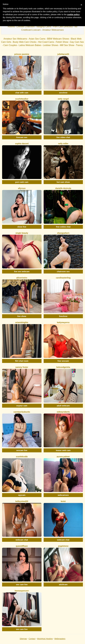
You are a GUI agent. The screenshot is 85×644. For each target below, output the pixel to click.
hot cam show (63, 182)
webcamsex (63, 495)
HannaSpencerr (22, 591)
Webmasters (60, 639)
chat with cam (22, 93)
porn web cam (22, 182)
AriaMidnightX (22, 322)
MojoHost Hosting (45, 639)
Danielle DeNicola (63, 188)
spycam (22, 495)
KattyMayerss (63, 322)
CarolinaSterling (63, 278)
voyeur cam (22, 406)
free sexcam (63, 361)
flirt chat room (22, 361)
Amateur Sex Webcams (15, 39)
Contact (32, 639)
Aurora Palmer (63, 457)
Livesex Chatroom (26, 27)
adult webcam (63, 406)
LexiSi (63, 501)
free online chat (63, 227)
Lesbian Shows (51, 45)
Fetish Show (62, 42)
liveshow (63, 316)
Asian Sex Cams (37, 39)
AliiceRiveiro (22, 278)
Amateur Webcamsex (53, 30)
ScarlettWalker (22, 99)
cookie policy (73, 14)
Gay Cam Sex (77, 42)
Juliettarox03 (63, 54)
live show (22, 316)
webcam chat (22, 540)
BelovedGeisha (63, 367)
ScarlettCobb (22, 457)
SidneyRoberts (63, 412)
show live (22, 227)
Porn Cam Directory (63, 27)
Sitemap (23, 639)
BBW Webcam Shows (58, 39)
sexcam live (22, 450)
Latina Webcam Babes (30, 45)
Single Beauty (22, 233)
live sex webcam (22, 272)
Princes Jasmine (22, 54)
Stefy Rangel (63, 99)
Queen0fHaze (22, 546)
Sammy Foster (22, 367)
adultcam (63, 585)
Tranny (79, 45)
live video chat (63, 137)
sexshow (63, 93)
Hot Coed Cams (46, 42)
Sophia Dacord (22, 144)
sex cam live (22, 585)
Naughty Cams (44, 27)
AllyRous (22, 188)
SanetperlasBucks (22, 412)
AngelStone (63, 546)
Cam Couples (10, 45)
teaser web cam (63, 450)
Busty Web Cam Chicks (25, 42)
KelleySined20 (22, 501)
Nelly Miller (63, 144)
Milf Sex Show (67, 45)
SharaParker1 (63, 233)
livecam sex (22, 137)
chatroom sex (63, 272)
